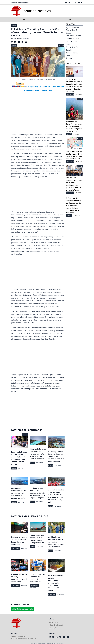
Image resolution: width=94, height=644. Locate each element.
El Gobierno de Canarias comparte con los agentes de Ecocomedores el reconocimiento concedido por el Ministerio (74, 205)
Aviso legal (52, 628)
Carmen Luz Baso (73, 39)
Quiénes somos (54, 622)
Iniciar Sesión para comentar (23, 609)
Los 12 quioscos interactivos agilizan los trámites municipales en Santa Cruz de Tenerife (56, 542)
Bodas (69, 33)
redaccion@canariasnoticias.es (26, 638)
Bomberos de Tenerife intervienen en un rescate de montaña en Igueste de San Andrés (74, 126)
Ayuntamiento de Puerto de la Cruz (73, 29)
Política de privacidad (56, 625)
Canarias (33, 547)
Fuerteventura (34, 586)
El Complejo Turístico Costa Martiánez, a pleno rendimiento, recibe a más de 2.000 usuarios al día (38, 454)
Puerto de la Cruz (73, 47)
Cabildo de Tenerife (74, 36)
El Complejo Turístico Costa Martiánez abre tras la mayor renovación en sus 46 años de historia (56, 456)
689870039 (21, 636)
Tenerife (14, 25)
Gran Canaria (15, 548)
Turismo (69, 58)
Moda (68, 44)
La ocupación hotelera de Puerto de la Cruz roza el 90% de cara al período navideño (19, 493)
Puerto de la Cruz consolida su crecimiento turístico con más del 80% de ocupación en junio (38, 493)
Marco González (72, 41)
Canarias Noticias (16, 39)
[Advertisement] (38, 117)
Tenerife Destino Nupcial (72, 54)
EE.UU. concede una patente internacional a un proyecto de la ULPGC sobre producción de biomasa (56, 583)
